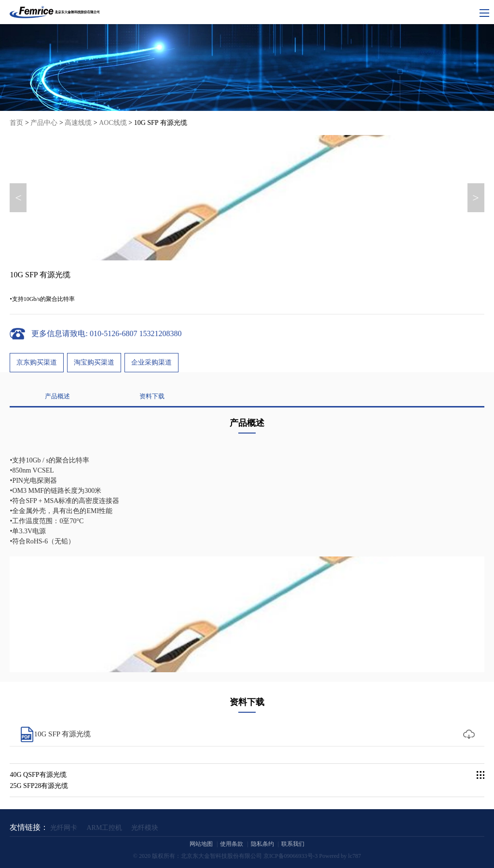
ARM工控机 (104, 828)
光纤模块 (145, 828)
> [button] (476, 198)
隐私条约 (262, 844)
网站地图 (201, 844)
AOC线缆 (113, 123)
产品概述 (57, 441)
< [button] (18, 198)
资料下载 (152, 441)
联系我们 (293, 844)
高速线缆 (78, 123)
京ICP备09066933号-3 (291, 856)
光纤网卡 (64, 828)
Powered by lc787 (340, 856)
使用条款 (232, 844)
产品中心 (44, 123)
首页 (16, 123)
